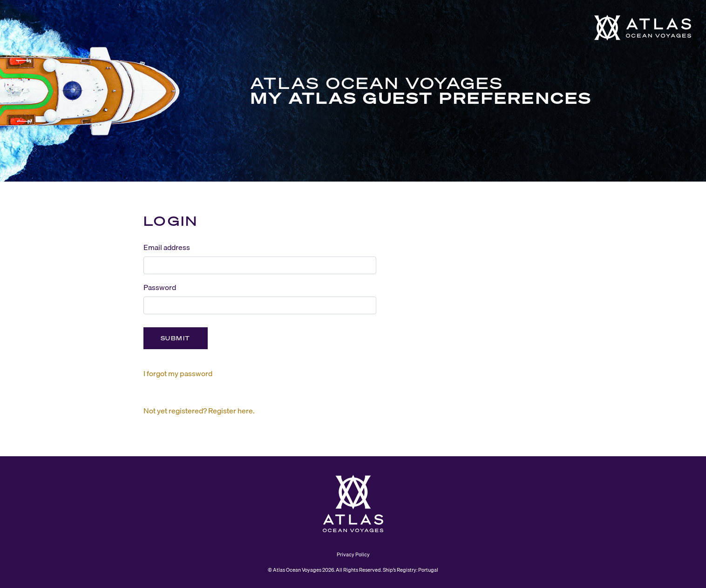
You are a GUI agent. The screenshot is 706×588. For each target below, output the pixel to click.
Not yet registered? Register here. (199, 411)
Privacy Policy (353, 554)
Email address (167, 247)
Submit (176, 338)
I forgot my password (178, 373)
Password (160, 287)
